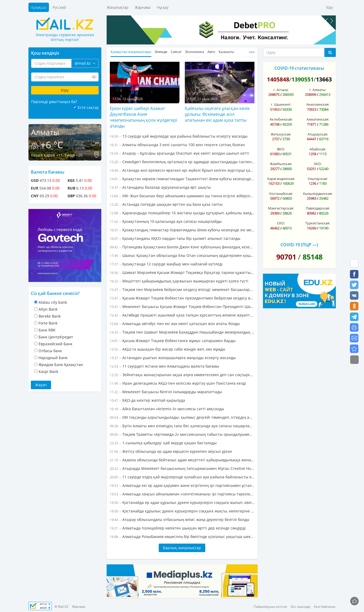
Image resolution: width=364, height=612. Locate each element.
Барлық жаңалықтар (182, 548)
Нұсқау (163, 7)
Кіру (330, 7)
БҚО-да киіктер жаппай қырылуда (147, 400)
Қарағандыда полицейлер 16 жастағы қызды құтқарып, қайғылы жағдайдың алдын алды (182, 213)
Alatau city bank (53, 302)
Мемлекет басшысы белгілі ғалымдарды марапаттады (166, 392)
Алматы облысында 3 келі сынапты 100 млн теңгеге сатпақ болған (177, 145)
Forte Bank (48, 323)
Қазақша (39, 7)
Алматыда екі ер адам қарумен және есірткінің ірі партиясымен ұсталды (182, 485)
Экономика (194, 52)
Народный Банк (53, 358)
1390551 (303, 79)
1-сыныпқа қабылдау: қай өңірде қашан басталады (163, 443)
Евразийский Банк (55, 344)
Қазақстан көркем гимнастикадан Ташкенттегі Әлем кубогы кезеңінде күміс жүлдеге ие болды (182, 179)
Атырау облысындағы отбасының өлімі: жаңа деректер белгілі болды (180, 519)
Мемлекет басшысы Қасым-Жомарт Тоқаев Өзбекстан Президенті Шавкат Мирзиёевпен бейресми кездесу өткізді (182, 307)
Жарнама (143, 7)
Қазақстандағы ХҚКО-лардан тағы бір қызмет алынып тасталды (175, 238)
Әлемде (161, 52)
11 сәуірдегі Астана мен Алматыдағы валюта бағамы (164, 366)
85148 (313, 257)
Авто (211, 52)
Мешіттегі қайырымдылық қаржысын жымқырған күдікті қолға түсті (179, 281)
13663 (324, 79)
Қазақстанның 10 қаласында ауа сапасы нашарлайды (166, 221)
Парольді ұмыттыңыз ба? (54, 102)
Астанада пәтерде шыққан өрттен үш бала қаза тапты (166, 204)
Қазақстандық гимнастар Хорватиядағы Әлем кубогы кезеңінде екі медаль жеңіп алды (182, 230)
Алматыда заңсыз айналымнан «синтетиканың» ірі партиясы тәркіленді (182, 494)
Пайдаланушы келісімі (270, 607)
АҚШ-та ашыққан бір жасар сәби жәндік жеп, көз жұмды (168, 349)
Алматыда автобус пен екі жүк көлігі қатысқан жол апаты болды (175, 324)
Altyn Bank (48, 309)
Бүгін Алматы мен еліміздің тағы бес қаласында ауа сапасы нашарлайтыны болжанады (182, 426)
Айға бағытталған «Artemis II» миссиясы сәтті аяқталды (167, 409)
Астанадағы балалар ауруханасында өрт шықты (160, 187)
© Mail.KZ (61, 607)
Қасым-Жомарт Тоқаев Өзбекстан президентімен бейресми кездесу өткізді (182, 298)
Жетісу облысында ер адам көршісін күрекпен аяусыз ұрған (171, 451)
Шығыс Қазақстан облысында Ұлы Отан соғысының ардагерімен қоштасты (182, 255)
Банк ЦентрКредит (56, 337)
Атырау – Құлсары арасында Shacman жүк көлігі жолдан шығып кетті (179, 153)
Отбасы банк (50, 351)
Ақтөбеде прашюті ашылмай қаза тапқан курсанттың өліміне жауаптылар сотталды (182, 315)
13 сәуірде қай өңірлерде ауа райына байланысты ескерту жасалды (179, 136)
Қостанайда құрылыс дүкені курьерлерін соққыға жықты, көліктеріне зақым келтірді (182, 511)
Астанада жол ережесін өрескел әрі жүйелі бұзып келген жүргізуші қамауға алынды (182, 170)
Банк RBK (47, 330)
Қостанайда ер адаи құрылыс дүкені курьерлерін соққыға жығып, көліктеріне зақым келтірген (182, 502)
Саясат (176, 52)
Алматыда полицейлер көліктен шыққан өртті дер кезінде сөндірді (178, 528)
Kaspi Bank (48, 371)
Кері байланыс (325, 607)
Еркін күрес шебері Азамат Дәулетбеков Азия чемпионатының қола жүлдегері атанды (143, 117)
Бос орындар (301, 607)
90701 (286, 257)
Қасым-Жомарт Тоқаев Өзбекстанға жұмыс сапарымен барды (173, 341)
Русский (59, 7)
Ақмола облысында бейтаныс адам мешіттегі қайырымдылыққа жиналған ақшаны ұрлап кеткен (182, 460)
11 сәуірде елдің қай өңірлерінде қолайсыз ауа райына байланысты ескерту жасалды (182, 477)
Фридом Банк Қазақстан (61, 365)
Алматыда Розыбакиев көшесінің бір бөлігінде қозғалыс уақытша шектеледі (182, 537)
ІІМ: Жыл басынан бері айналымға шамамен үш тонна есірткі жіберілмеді (182, 196)
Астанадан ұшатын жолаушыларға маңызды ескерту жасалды (173, 358)
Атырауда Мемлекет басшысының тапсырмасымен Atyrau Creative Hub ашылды (182, 468)
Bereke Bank (50, 316)
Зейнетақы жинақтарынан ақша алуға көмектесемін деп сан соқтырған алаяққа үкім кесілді (182, 375)
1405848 (278, 79)
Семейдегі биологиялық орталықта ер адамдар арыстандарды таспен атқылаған (182, 162)
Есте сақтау (88, 107)
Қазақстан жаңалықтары (131, 52)
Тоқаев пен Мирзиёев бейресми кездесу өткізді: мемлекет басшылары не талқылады (182, 289)
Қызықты (226, 52)
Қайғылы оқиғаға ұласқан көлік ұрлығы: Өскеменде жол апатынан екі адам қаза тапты (217, 114)
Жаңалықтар (118, 7)
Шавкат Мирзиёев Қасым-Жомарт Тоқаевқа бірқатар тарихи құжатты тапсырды (182, 272)
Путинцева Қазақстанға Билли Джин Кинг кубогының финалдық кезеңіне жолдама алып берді (182, 247)
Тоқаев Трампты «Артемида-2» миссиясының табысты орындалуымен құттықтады (182, 434)
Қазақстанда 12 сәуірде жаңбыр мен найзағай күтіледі (166, 264)
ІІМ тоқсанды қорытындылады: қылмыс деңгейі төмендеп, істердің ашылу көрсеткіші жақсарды (182, 417)
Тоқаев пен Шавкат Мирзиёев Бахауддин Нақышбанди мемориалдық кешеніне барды (182, 332)
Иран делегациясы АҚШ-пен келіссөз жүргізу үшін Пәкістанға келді (178, 383)
